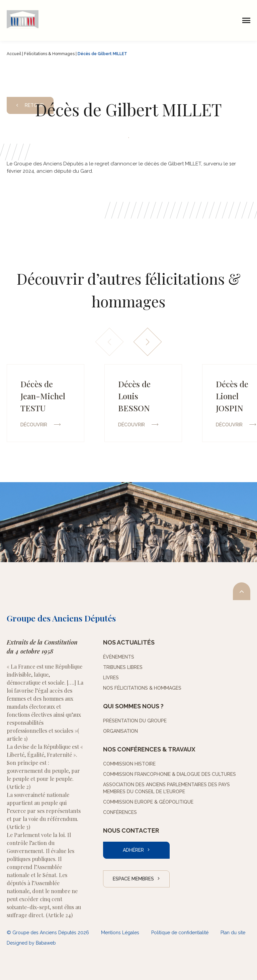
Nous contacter (131, 830)
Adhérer (133, 850)
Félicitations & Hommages (49, 54)
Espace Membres (133, 879)
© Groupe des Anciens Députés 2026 (48, 933)
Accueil (14, 54)
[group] (46, 403)
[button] (148, 342)
